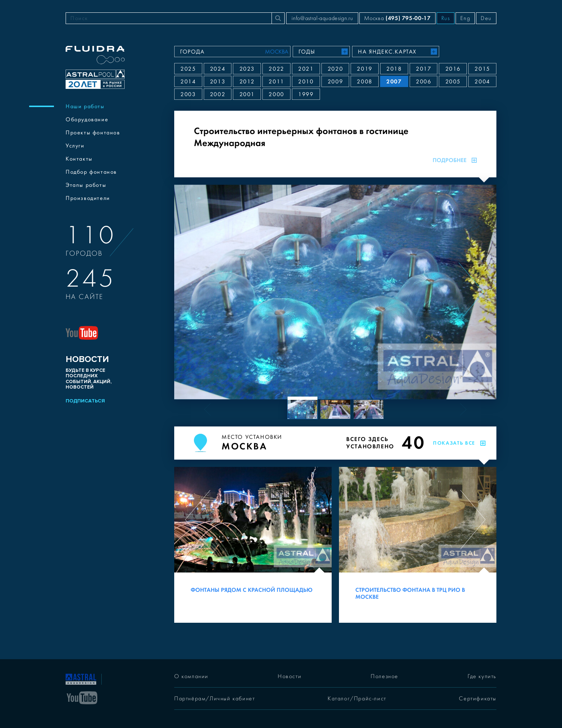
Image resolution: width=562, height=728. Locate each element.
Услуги (75, 146)
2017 (424, 69)
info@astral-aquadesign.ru (322, 18)
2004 (482, 82)
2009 (335, 82)
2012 (247, 82)
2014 (188, 82)
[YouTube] (82, 697)
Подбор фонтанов (91, 172)
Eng (465, 18)
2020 (335, 69)
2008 (364, 82)
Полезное (385, 676)
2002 (218, 94)
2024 (218, 69)
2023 (247, 69)
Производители (88, 198)
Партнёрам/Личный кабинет (214, 699)
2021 (306, 69)
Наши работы (85, 106)
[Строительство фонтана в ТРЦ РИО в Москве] (418, 545)
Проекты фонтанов (93, 133)
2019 (364, 69)
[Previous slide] (200, 292)
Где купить (482, 676)
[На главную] (81, 678)
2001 (247, 94)
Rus (446, 18)
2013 (218, 82)
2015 (482, 69)
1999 (306, 94)
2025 (188, 69)
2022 (276, 69)
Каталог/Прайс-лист (357, 699)
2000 (276, 94)
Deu (486, 18)
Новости (290, 676)
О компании (191, 676)
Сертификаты (478, 699)
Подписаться (85, 401)
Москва (397, 18)
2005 (453, 82)
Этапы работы (86, 185)
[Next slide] (471, 292)
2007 (394, 81)
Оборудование (87, 119)
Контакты (79, 159)
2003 (188, 94)
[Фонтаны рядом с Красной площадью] (253, 545)
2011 (276, 82)
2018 (394, 69)
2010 (306, 82)
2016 (453, 69)
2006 (424, 82)
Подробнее (455, 160)
